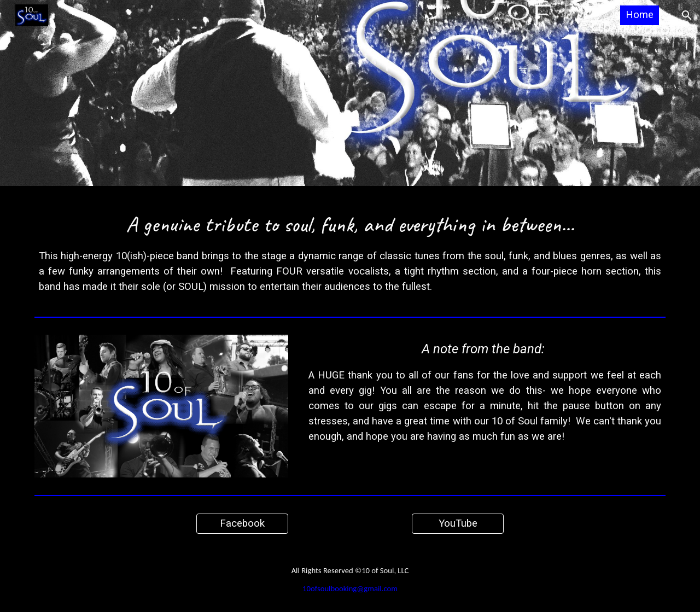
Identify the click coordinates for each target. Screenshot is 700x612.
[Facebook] (242, 524)
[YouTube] (458, 524)
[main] (350, 249)
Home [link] (640, 15)
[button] (687, 15)
